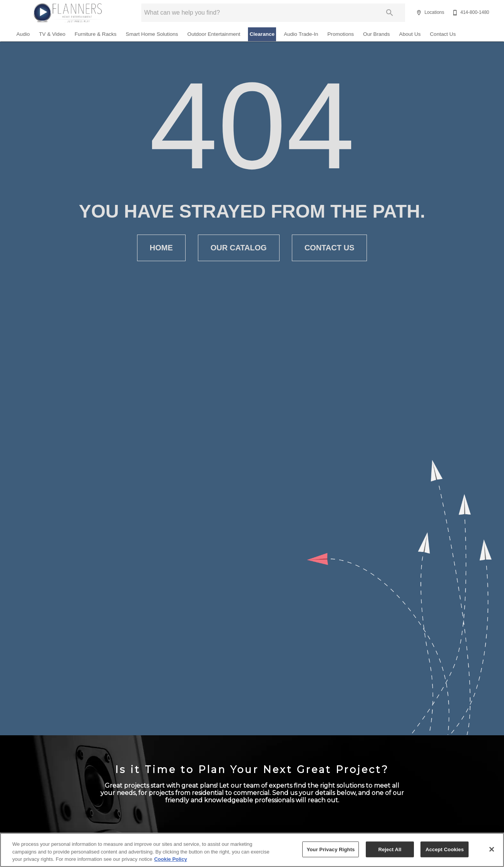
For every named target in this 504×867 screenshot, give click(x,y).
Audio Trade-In (301, 34)
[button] (419, 13)
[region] (252, 850)
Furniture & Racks (96, 34)
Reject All (390, 849)
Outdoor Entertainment (214, 34)
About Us (410, 34)
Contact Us (443, 34)
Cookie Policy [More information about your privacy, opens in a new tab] (170, 859)
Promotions (341, 34)
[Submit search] (390, 13)
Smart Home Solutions (152, 34)
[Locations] (429, 13)
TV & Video (52, 34)
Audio (23, 34)
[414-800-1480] (470, 13)
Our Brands (377, 34)
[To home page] (67, 13)
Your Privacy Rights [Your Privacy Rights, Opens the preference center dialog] (331, 849)
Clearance (262, 34)
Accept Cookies (445, 849)
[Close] (492, 849)
